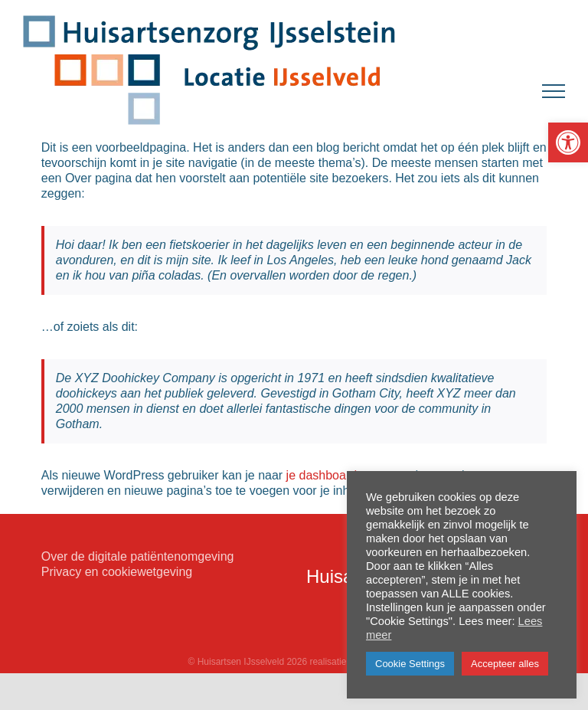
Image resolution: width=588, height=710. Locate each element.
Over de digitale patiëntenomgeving (138, 556)
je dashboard (322, 475)
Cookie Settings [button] (410, 664)
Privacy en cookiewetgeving (117, 572)
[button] (568, 142)
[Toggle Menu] (554, 91)
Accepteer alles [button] (505, 664)
